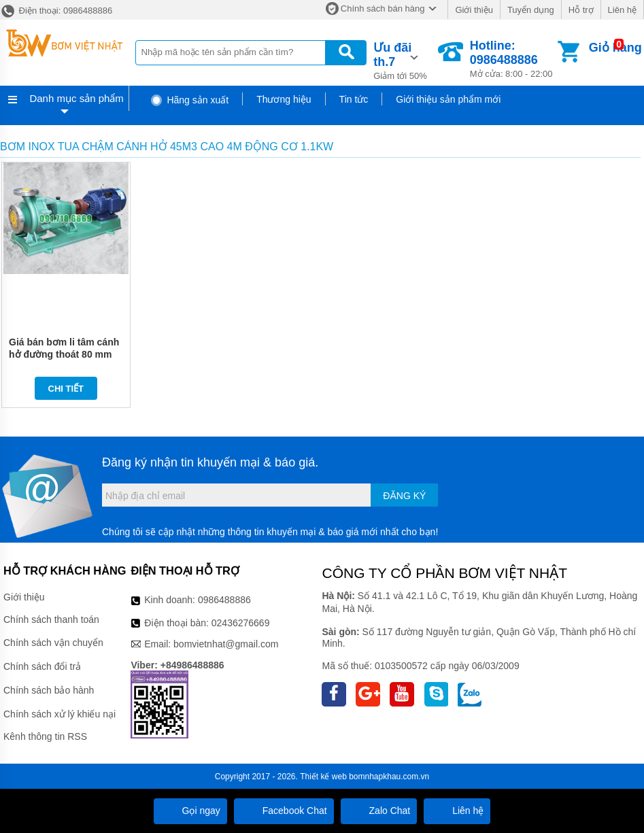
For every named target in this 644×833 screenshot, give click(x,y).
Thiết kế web (323, 777)
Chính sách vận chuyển (53, 643)
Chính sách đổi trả (42, 666)
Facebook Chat (284, 811)
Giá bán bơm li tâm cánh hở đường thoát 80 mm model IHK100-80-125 (64, 354)
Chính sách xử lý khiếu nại (60, 714)
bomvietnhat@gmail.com (226, 644)
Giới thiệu (474, 10)
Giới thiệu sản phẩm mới (448, 99)
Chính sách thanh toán (51, 619)
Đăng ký (404, 496)
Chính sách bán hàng (383, 8)
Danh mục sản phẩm (76, 98)
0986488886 (224, 600)
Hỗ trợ (581, 10)
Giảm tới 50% (404, 60)
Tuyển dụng (531, 10)
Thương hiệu (284, 99)
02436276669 (241, 623)
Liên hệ (622, 10)
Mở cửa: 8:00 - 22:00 (512, 59)
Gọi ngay (190, 811)
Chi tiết (66, 389)
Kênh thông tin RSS (45, 736)
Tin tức (354, 99)
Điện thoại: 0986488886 (56, 11)
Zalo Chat (379, 811)
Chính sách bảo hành (49, 690)
